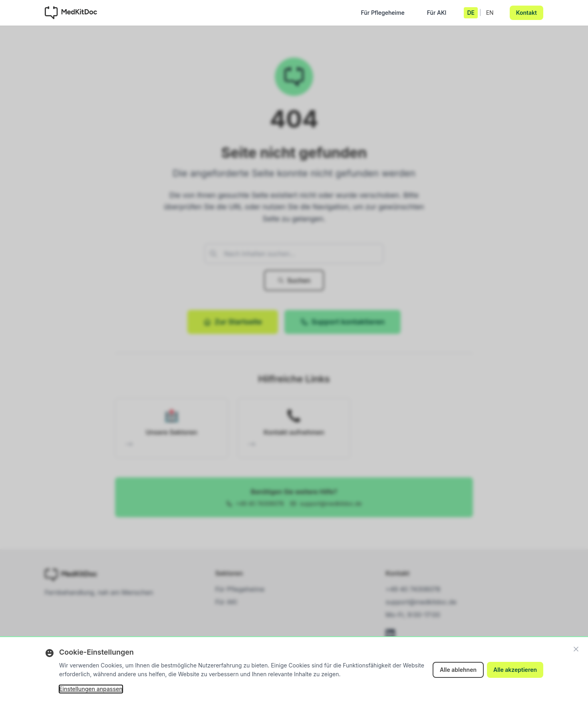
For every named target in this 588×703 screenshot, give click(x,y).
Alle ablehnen (458, 670)
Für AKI (437, 15)
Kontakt (526, 13)
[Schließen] (576, 649)
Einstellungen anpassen (91, 689)
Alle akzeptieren (515, 670)
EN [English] (490, 13)
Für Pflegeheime (383, 15)
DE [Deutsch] (471, 13)
